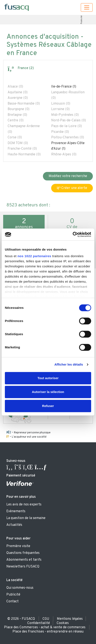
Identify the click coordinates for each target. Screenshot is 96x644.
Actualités (14, 525)
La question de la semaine (26, 518)
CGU (46, 619)
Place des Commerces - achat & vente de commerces (45, 627)
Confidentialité (39, 623)
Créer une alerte (72, 188)
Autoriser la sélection (48, 392)
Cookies (63, 623)
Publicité (82, 20)
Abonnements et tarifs (24, 560)
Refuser (48, 406)
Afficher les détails (69, 364)
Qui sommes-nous (20, 588)
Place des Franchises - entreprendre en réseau (48, 632)
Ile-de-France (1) (64, 87)
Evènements (16, 511)
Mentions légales (70, 619)
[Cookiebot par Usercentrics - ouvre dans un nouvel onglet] (73, 234)
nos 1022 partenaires (34, 256)
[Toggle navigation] (87, 7)
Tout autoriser (48, 378)
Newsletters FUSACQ (23, 567)
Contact (12, 601)
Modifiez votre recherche (68, 176)
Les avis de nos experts (24, 505)
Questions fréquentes (23, 553)
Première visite (18, 546)
